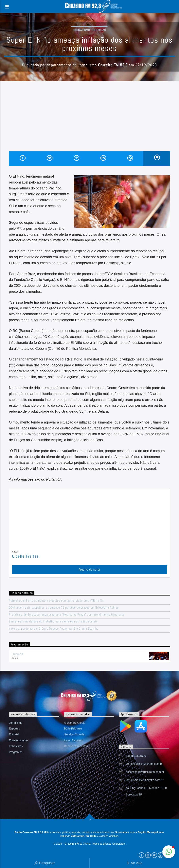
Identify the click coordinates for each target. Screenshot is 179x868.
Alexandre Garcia (75, 723)
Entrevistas (16, 746)
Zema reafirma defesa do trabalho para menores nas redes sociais (53, 621)
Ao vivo (134, 863)
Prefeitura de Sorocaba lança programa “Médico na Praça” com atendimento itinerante (67, 614)
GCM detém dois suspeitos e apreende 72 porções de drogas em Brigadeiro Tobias (64, 608)
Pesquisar (45, 863)
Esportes (14, 728)
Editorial (14, 734)
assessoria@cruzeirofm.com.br (145, 772)
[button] (169, 852)
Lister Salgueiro (74, 740)
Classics (17, 654)
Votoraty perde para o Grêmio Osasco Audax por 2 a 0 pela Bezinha (54, 629)
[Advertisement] (89, 121)
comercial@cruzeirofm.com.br (144, 764)
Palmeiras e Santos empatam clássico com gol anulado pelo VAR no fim (57, 601)
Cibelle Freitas (25, 556)
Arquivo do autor (90, 569)
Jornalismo (82, 30)
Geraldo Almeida (74, 734)
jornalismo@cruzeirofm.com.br (145, 780)
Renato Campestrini (76, 746)
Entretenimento (18, 740)
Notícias (100, 30)
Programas (16, 752)
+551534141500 (136, 756)
